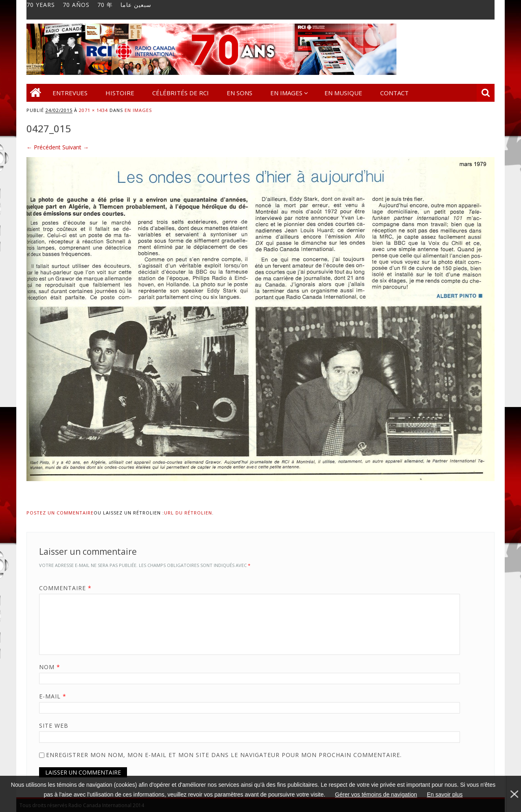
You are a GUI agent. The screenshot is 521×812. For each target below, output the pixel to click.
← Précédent (44, 147)
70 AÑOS (76, 5)
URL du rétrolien (188, 513)
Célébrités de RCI (181, 93)
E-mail (56, 696)
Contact (394, 93)
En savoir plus (445, 794)
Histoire (120, 93)
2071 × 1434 (93, 110)
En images (286, 93)
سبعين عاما (136, 5)
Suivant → (76, 147)
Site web (54, 726)
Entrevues (70, 93)
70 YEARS (41, 5)
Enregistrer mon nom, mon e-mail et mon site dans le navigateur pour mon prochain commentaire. (224, 755)
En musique (343, 93)
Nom (53, 667)
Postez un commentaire (60, 513)
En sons (240, 93)
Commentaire (68, 588)
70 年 (105, 5)
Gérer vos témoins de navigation (376, 794)
